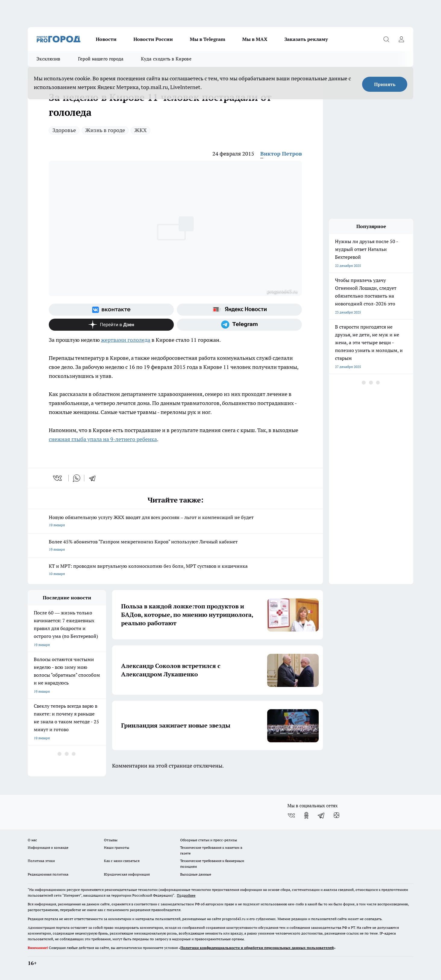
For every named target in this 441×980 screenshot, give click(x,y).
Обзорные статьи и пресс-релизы (209, 840)
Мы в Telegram (208, 39)
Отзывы (111, 840)
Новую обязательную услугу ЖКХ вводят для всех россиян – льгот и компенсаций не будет (175, 522)
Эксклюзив (48, 59)
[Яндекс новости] (239, 310)
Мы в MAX (255, 39)
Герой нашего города (101, 59)
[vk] (58, 478)
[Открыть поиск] (386, 39)
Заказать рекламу (306, 39)
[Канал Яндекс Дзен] (111, 325)
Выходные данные (196, 874)
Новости (106, 39)
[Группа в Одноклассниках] (306, 815)
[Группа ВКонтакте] (111, 310)
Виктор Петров (281, 154)
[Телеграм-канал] (239, 325)
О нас (32, 840)
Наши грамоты (117, 847)
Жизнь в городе (105, 130)
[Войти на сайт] (401, 39)
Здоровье (64, 130)
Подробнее (186, 895)
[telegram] (94, 478)
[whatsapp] (77, 478)
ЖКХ (141, 130)
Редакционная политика (48, 874)
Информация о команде (48, 847)
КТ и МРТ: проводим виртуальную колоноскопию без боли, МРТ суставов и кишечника (175, 570)
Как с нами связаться (122, 861)
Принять (385, 84)
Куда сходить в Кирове (166, 59)
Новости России (153, 39)
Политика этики (41, 861)
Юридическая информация (127, 874)
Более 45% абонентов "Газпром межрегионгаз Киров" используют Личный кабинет (175, 546)
